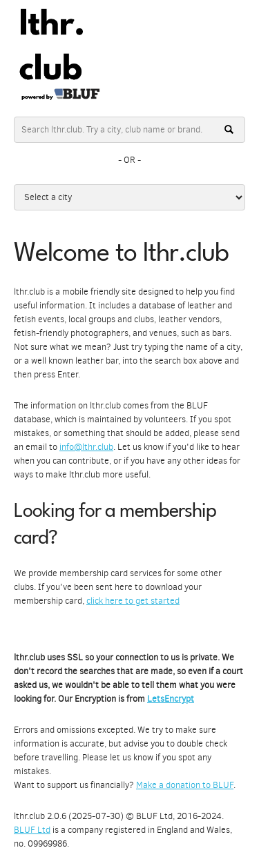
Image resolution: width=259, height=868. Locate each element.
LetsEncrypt (171, 699)
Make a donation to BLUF (185, 785)
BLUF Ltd (32, 830)
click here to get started (133, 601)
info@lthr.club (86, 447)
